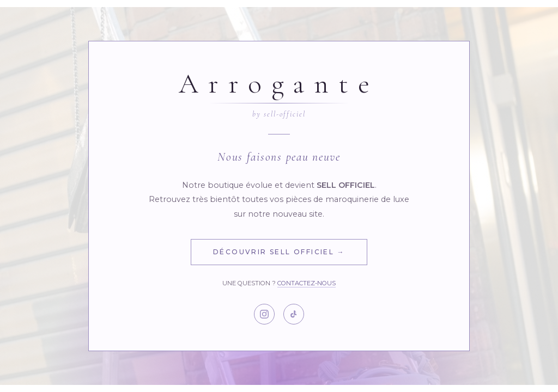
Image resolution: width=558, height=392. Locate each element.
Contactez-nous (307, 283)
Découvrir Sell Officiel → (279, 252)
